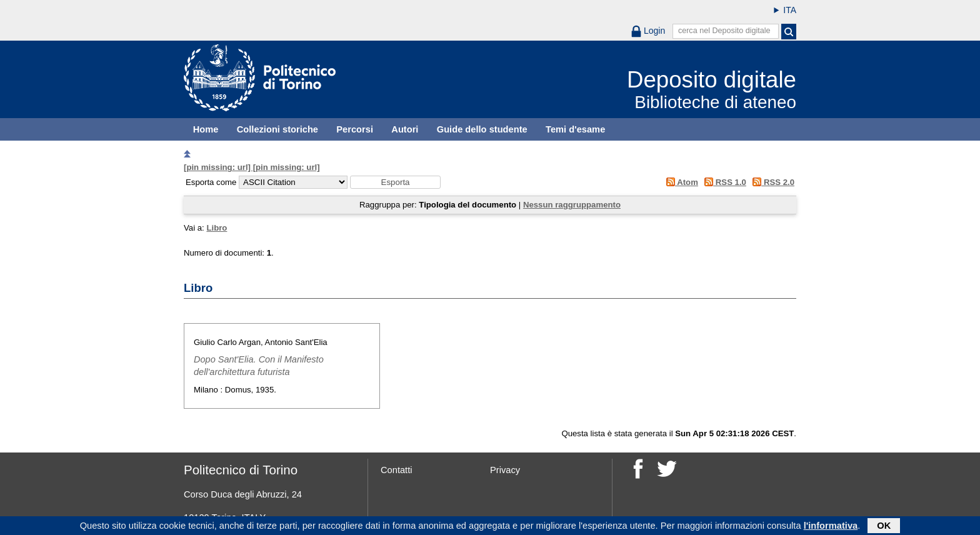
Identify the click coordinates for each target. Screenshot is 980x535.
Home (206, 129)
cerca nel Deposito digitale (724, 31)
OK (884, 527)
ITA (790, 10)
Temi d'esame (575, 129)
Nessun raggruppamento (572, 205)
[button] (395, 182)
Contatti (397, 470)
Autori (405, 129)
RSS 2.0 (772, 182)
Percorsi (355, 129)
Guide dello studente (482, 129)
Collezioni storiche (277, 129)
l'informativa (831, 527)
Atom (680, 182)
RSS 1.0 (723, 182)
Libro (217, 228)
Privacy (505, 470)
